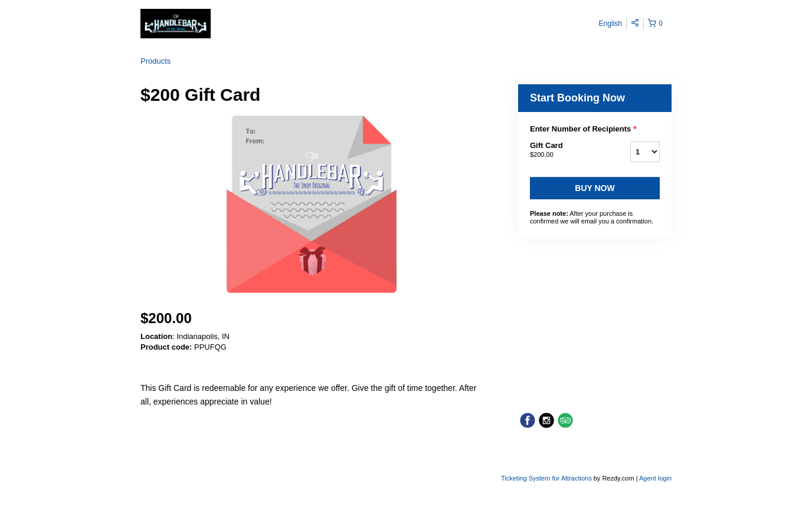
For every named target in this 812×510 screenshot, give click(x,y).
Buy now (595, 188)
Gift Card (565, 150)
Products (155, 61)
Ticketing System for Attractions (547, 478)
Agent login (655, 478)
